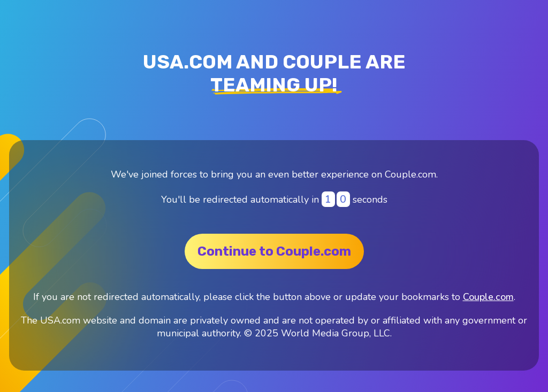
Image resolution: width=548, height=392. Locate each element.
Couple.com (488, 297)
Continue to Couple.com (274, 251)
